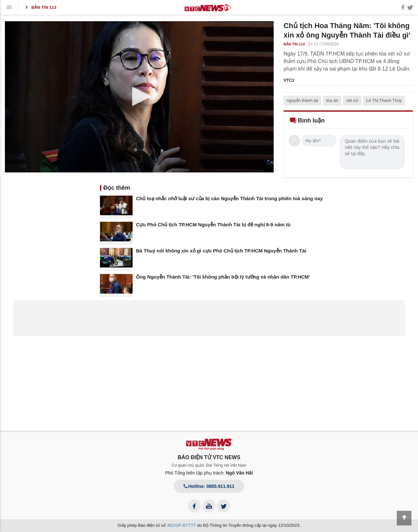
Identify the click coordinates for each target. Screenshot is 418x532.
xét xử (352, 100)
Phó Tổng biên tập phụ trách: (209, 473)
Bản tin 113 (40, 7)
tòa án (332, 100)
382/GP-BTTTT (181, 525)
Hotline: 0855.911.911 (209, 486)
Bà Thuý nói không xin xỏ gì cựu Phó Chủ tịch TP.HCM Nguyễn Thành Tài (221, 251)
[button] (139, 96)
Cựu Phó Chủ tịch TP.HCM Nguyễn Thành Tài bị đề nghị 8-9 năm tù (213, 225)
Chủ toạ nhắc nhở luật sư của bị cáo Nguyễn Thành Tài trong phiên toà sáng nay (229, 198)
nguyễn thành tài (302, 100)
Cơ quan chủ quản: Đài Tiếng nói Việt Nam (209, 465)
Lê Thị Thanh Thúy (384, 100)
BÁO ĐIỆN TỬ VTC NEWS (209, 457)
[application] (139, 97)
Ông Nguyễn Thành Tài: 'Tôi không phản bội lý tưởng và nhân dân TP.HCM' (223, 277)
